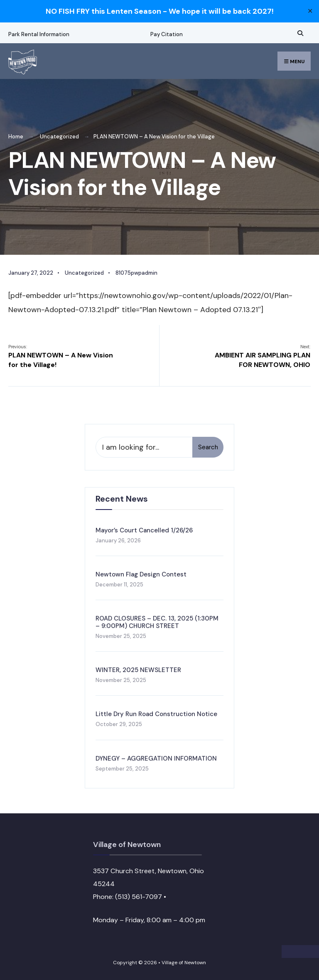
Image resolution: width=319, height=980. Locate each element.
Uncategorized (59, 137)
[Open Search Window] (299, 33)
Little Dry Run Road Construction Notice (156, 714)
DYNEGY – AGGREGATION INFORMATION (156, 758)
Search (208, 447)
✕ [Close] (310, 11)
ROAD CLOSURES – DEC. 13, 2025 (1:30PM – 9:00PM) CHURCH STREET (157, 622)
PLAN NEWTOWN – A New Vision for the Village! (61, 356)
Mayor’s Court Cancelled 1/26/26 (144, 530)
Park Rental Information (39, 34)
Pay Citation (167, 34)
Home (16, 137)
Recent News (122, 499)
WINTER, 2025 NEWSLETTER (138, 670)
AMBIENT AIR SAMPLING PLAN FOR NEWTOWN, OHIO (263, 356)
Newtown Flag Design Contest (141, 574)
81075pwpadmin (136, 273)
